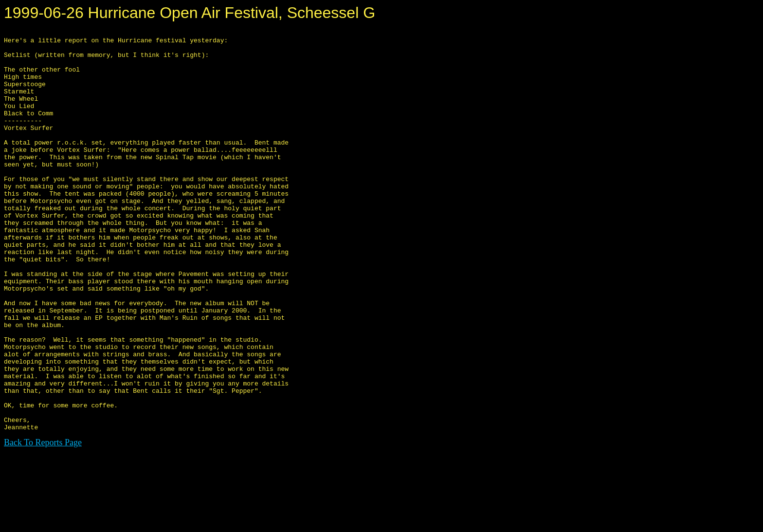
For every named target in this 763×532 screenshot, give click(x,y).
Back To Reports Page (43, 523)
